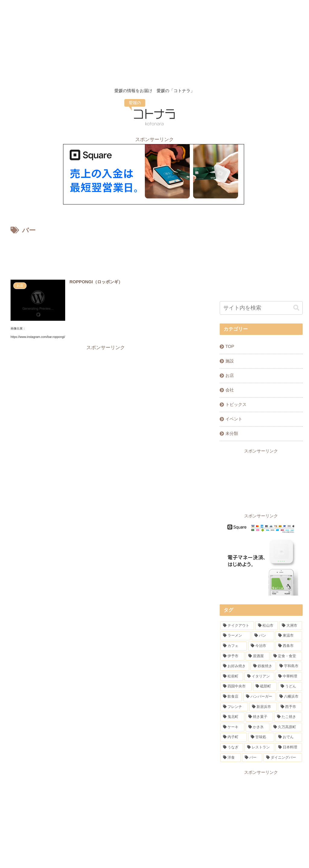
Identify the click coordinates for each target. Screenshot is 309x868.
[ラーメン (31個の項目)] (235, 636)
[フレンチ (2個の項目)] (234, 707)
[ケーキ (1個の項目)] (232, 727)
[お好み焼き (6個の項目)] (235, 666)
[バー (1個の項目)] (252, 758)
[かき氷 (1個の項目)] (258, 727)
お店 (230, 375)
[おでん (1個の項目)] (289, 737)
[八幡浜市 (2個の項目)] (289, 697)
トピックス (236, 404)
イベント (234, 419)
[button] (296, 308)
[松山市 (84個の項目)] (267, 626)
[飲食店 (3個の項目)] (231, 697)
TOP (230, 346)
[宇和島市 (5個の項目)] (289, 666)
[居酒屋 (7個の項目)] (258, 656)
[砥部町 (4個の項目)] (265, 686)
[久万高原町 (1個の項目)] (286, 727)
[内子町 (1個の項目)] (233, 737)
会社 (230, 390)
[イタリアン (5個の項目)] (259, 677)
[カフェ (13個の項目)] (233, 646)
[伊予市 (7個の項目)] (232, 656)
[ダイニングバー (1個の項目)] (283, 758)
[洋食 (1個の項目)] (230, 758)
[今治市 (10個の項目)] (261, 646)
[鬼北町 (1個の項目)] (232, 717)
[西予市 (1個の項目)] (290, 707)
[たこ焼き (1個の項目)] (288, 717)
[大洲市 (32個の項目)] (290, 626)
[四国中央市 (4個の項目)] (236, 686)
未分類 (232, 433)
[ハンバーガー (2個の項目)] (259, 697)
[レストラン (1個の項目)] (259, 747)
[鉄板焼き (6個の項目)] (263, 666)
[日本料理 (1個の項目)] (289, 747)
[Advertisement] (154, 42)
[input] (261, 308)
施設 (230, 361)
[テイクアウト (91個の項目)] (237, 626)
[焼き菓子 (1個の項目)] (259, 717)
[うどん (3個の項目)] (290, 686)
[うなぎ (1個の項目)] (232, 747)
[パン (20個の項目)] (263, 636)
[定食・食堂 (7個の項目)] (286, 656)
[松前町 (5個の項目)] (232, 677)
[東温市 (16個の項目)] (289, 636)
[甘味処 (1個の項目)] (261, 737)
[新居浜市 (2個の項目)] (263, 707)
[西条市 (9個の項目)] (289, 646)
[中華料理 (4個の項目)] (289, 677)
